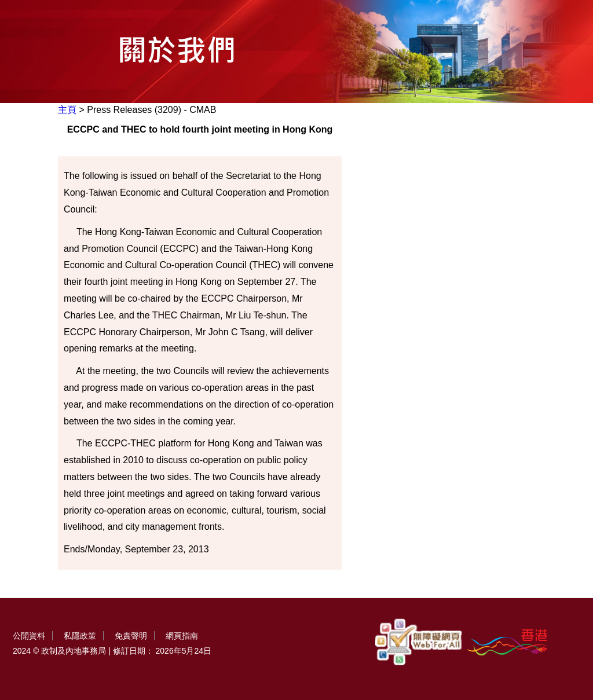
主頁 (67, 110)
